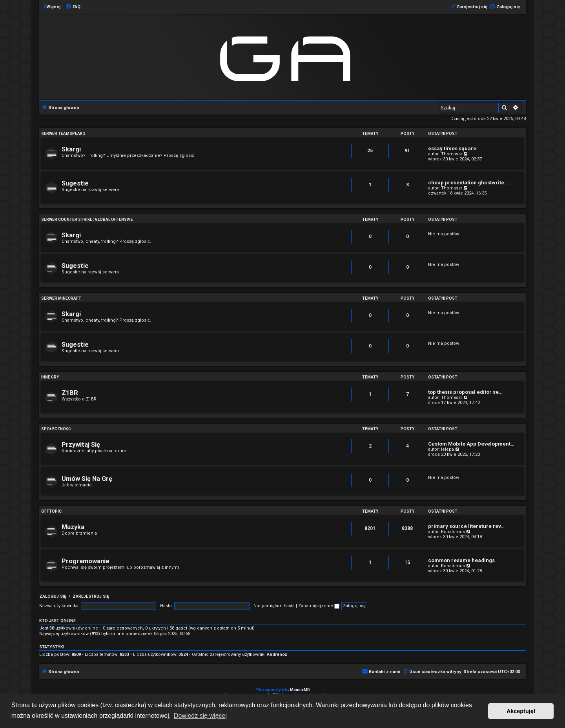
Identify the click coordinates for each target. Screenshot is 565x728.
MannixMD (300, 690)
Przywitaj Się (81, 445)
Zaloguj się (53, 596)
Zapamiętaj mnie (319, 606)
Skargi (71, 149)
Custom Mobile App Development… (471, 444)
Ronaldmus (453, 532)
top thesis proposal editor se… (465, 392)
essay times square (452, 148)
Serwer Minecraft (61, 298)
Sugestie (75, 183)
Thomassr (452, 154)
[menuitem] (73, 7)
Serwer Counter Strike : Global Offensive (87, 219)
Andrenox (277, 654)
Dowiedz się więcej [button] (200, 716)
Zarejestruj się (91, 596)
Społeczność (56, 429)
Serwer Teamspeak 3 (63, 134)
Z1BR (70, 393)
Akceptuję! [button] (521, 711)
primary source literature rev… (466, 526)
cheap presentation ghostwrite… (468, 183)
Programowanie (86, 561)
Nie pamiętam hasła (274, 606)
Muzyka (73, 527)
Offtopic (51, 511)
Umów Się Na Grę (87, 479)
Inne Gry (50, 377)
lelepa (447, 449)
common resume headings (461, 560)
